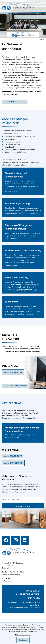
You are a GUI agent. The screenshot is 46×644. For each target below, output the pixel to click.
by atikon (42, 40)
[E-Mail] (23, 500)
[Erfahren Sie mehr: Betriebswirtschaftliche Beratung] (23, 258)
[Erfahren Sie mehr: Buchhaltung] (23, 308)
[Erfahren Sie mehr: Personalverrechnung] (23, 284)
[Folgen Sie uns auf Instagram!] (16, 540)
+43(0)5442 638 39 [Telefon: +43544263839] (17, 572)
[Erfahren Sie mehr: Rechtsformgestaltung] (23, 209)
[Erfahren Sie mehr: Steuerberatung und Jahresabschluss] (23, 183)
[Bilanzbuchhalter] (13, 373)
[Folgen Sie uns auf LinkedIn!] (25, 540)
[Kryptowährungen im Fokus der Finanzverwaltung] (23, 433)
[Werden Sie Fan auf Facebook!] (6, 540)
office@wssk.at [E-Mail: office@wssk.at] (14, 575)
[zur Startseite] (18, 7)
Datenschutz (7, 581)
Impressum (6, 578)
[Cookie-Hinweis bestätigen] (23, 640)
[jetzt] (15, 102)
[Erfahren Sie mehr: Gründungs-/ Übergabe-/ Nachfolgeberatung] (23, 232)
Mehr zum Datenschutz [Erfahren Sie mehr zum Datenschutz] (23, 635)
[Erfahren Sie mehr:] (23, 599)
